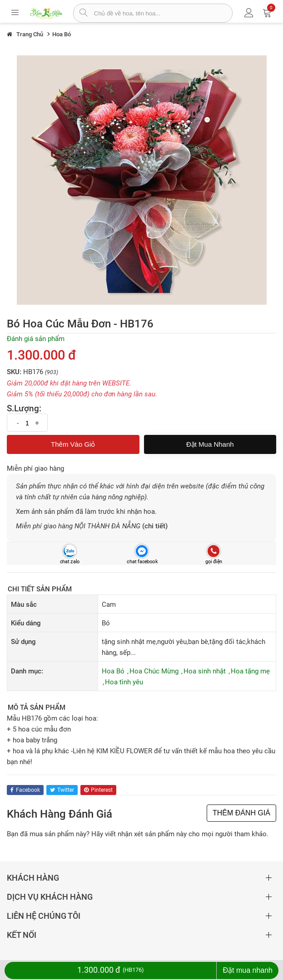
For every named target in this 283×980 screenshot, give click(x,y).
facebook (25, 790)
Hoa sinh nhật (205, 671)
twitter (62, 790)
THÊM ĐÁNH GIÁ (241, 813)
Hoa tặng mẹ (250, 671)
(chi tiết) (155, 526)
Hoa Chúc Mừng (154, 671)
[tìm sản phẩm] (84, 14)
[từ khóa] (163, 13)
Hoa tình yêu (124, 682)
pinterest (98, 790)
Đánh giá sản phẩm (36, 339)
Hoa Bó (113, 671)
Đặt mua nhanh (210, 444)
